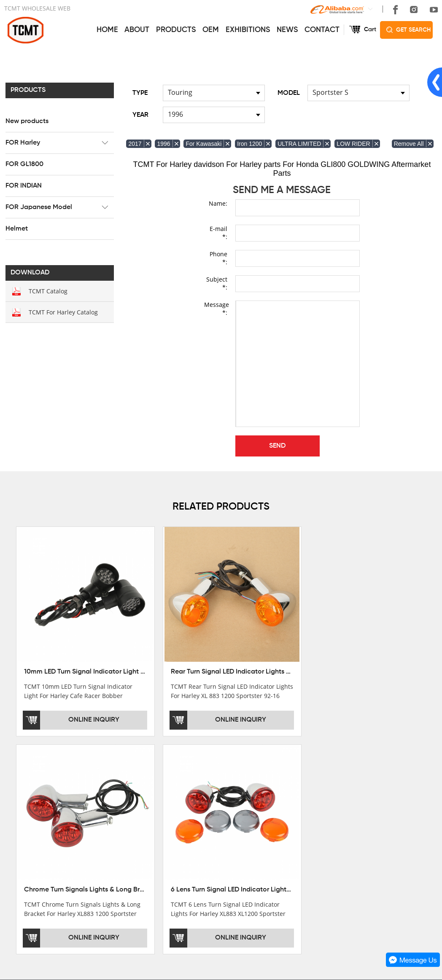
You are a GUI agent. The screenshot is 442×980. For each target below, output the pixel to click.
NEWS (287, 30)
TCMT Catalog (47, 291)
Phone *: (218, 258)
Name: (218, 203)
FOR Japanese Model (38, 207)
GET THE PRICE (216, 803)
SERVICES (210, 782)
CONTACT (322, 30)
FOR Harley (22, 142)
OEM (211, 30)
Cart (370, 30)
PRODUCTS (176, 30)
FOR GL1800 (23, 164)
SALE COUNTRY (27, 850)
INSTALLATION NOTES (225, 827)
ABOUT (137, 30)
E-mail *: (218, 232)
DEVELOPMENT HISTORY (40, 827)
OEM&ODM (209, 850)
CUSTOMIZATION (217, 838)
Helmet (15, 228)
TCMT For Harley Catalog (62, 312)
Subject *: (217, 283)
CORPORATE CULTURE (37, 838)
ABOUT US (22, 782)
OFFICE (15, 803)
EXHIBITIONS (248, 30)
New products (26, 121)
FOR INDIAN (22, 185)
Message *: (216, 308)
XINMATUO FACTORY (34, 815)
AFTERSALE (210, 815)
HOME (107, 30)
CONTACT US (309, 782)
